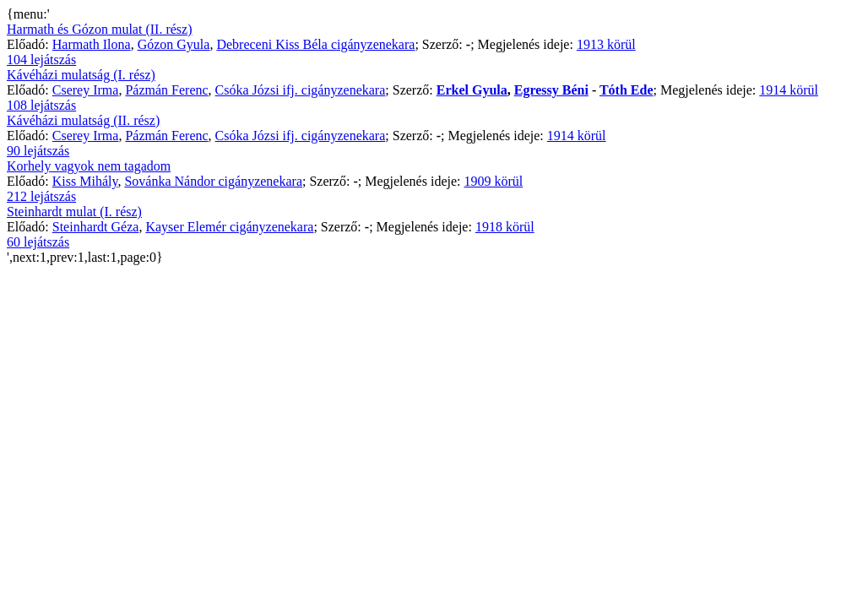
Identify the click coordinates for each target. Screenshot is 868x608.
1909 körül (493, 181)
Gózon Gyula (174, 44)
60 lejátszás (38, 242)
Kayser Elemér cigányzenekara (229, 227)
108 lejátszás (41, 105)
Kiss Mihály (85, 181)
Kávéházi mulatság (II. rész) (83, 120)
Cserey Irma (86, 90)
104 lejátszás (41, 60)
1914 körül (789, 90)
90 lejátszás (38, 151)
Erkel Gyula (472, 90)
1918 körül (505, 227)
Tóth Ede (627, 90)
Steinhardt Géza (96, 227)
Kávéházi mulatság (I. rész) (81, 75)
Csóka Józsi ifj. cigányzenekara (301, 90)
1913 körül (606, 44)
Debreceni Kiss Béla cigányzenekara (315, 44)
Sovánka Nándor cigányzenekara (213, 181)
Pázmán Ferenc (166, 90)
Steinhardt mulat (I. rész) (74, 212)
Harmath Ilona (92, 44)
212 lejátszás (41, 196)
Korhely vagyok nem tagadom (89, 166)
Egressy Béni (551, 90)
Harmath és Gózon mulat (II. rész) (99, 29)
